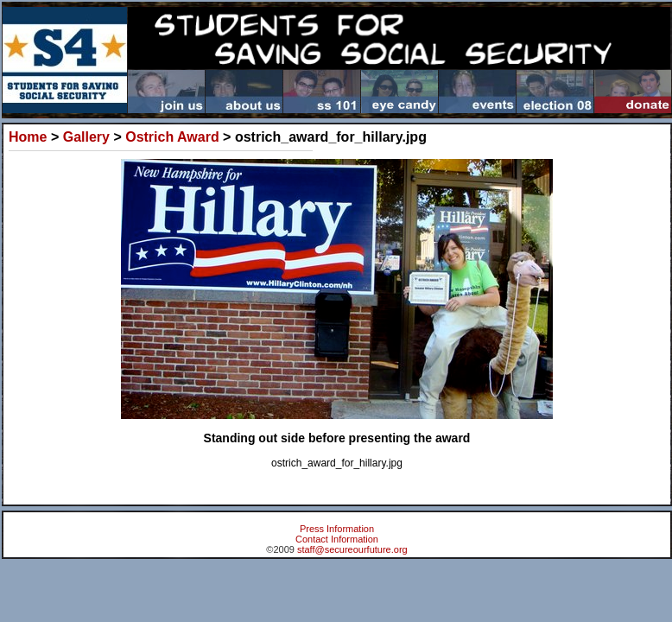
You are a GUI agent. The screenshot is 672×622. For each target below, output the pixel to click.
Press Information (337, 529)
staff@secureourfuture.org (352, 549)
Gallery (86, 137)
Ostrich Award (172, 137)
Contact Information (337, 539)
